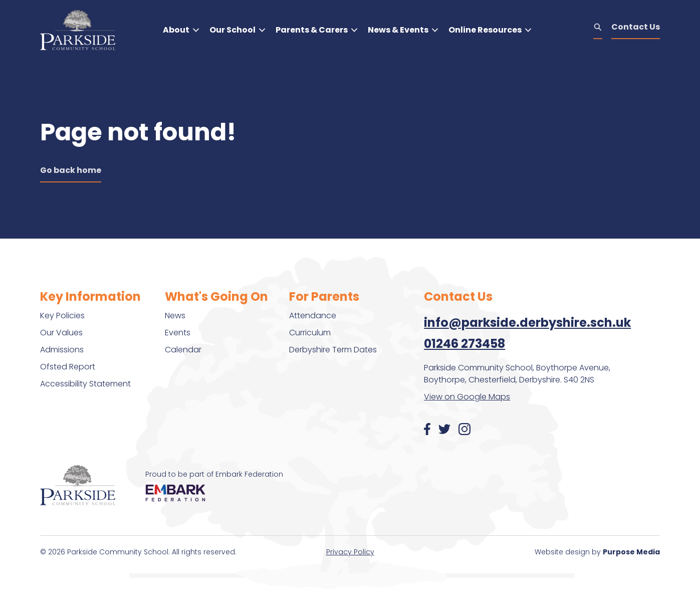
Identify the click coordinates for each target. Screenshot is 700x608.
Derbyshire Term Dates (333, 350)
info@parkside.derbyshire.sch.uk (527, 323)
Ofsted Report (68, 367)
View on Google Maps (467, 397)
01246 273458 (464, 344)
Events (178, 333)
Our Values (61, 333)
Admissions (62, 350)
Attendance (313, 316)
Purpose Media (631, 552)
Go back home (71, 170)
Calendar (183, 350)
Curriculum (310, 333)
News (175, 316)
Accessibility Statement (85, 384)
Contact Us (636, 27)
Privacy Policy (350, 552)
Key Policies (62, 316)
